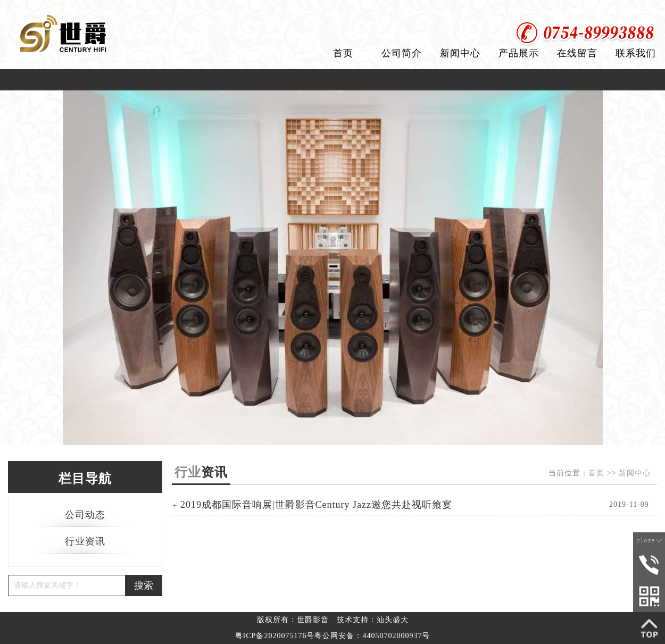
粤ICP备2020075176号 (275, 636)
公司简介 (402, 53)
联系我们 (636, 53)
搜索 (144, 586)
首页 (343, 53)
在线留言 (577, 53)
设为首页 (592, 10)
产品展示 (519, 53)
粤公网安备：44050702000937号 (372, 636)
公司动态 (85, 515)
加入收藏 (643, 10)
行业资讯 (85, 541)
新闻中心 (460, 53)
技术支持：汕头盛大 (373, 620)
